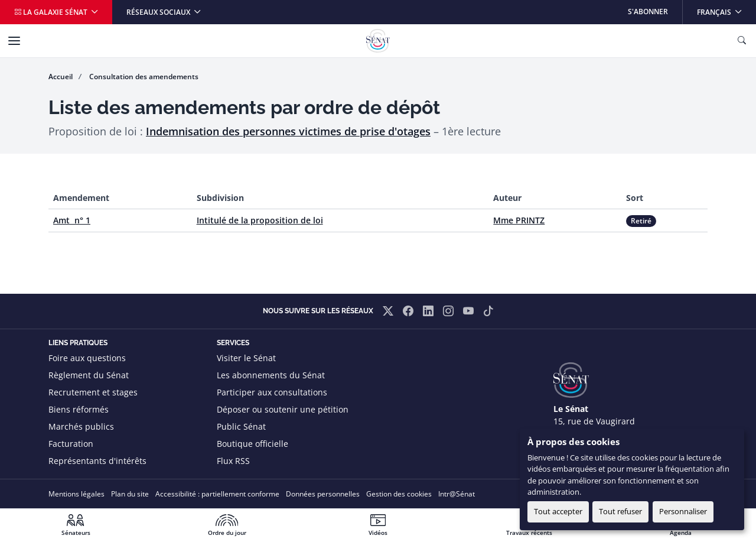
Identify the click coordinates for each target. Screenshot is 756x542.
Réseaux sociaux (159, 12)
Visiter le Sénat (246, 358)
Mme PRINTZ (519, 220)
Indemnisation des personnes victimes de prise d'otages (288, 131)
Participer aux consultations (272, 392)
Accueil (61, 77)
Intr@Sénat (457, 494)
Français (726, 9)
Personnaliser (683, 511)
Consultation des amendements (144, 77)
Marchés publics (81, 426)
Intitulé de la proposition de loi (260, 220)
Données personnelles (323, 494)
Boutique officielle (252, 444)
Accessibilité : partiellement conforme (217, 494)
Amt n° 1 (72, 220)
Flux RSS (233, 461)
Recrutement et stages (93, 392)
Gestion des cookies (399, 494)
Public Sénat (241, 426)
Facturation (71, 444)
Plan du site (130, 494)
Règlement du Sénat (89, 375)
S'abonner (648, 12)
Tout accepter (558, 511)
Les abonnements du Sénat (271, 375)
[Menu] (14, 41)
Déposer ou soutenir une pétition (283, 409)
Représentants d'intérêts (97, 461)
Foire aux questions (87, 358)
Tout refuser (620, 511)
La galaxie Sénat (52, 12)
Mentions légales (76, 494)
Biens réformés (79, 409)
